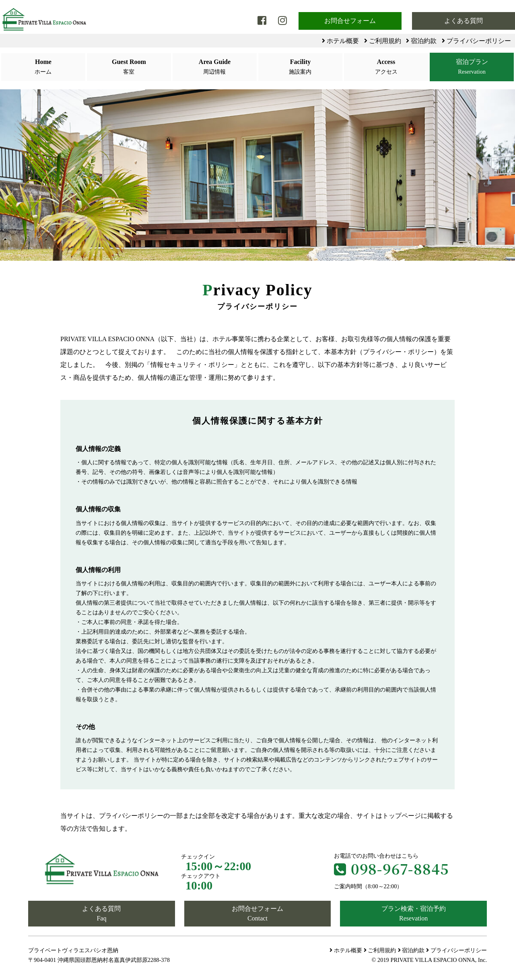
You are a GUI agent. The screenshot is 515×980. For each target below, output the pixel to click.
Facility (300, 67)
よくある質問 (463, 21)
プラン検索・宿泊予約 (413, 914)
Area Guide (214, 67)
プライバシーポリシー (476, 41)
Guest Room (129, 67)
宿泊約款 (421, 41)
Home (43, 67)
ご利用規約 (383, 41)
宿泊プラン (472, 67)
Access (386, 67)
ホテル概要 (340, 41)
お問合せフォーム (350, 21)
